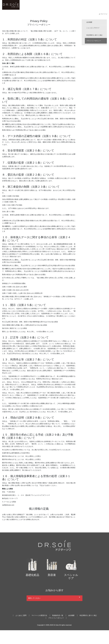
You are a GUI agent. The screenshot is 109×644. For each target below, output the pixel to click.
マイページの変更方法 (39, 614)
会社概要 (90, 22)
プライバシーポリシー (94, 41)
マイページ (103, 14)
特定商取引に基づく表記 (95, 35)
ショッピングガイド (93, 28)
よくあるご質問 (21, 614)
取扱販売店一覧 (58, 614)
